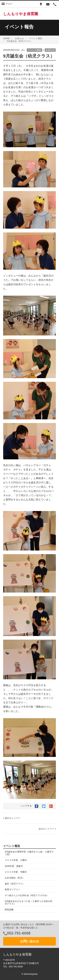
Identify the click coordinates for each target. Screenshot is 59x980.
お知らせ (50, 50)
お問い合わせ (30, 941)
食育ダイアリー (12, 889)
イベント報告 (34, 50)
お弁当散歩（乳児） (15, 878)
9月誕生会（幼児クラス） (29, 56)
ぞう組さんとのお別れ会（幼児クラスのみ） (27, 895)
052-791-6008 (19, 933)
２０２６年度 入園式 (16, 860)
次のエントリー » (47, 829)
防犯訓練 (9, 910)
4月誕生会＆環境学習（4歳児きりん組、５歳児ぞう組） (29, 853)
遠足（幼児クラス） (15, 884)
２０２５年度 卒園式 (16, 872)
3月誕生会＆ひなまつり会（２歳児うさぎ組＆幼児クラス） (28, 902)
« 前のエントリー (12, 818)
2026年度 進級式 (14, 866)
